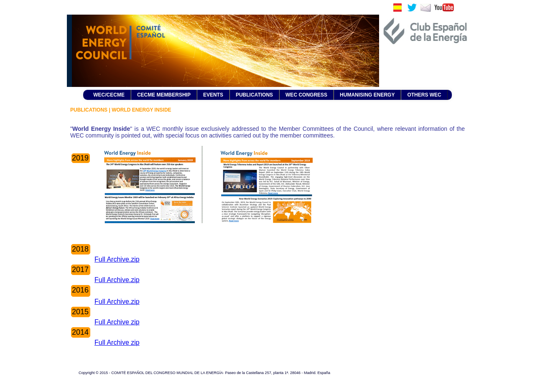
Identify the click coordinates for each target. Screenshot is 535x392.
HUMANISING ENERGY (367, 95)
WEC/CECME (109, 95)
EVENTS (213, 95)
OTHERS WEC (424, 95)
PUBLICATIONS (254, 95)
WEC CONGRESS (306, 95)
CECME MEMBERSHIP (164, 95)
